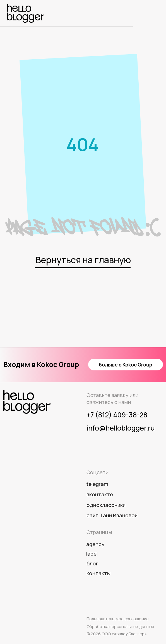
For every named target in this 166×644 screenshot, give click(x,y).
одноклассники (106, 505)
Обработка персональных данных (120, 626)
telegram (97, 484)
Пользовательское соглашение (118, 619)
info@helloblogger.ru (121, 428)
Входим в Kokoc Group (41, 364)
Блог (92, 563)
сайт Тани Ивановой (112, 515)
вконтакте (100, 494)
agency (95, 544)
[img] (26, 13)
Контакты (98, 573)
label (92, 554)
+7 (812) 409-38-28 (117, 415)
